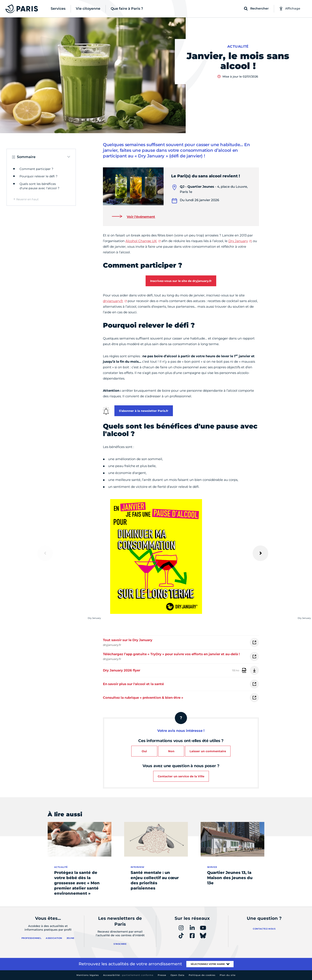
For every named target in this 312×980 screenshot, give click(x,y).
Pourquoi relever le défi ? (38, 176)
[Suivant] (260, 553)
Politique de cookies (202, 975)
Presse (162, 975)
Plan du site (228, 975)
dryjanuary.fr (113, 301)
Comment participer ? (36, 169)
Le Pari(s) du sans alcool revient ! (206, 176)
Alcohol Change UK (141, 241)
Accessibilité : (128, 975)
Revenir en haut (27, 199)
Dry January (238, 241)
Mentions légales (88, 975)
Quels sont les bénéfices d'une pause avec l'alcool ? (39, 186)
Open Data (177, 975)
